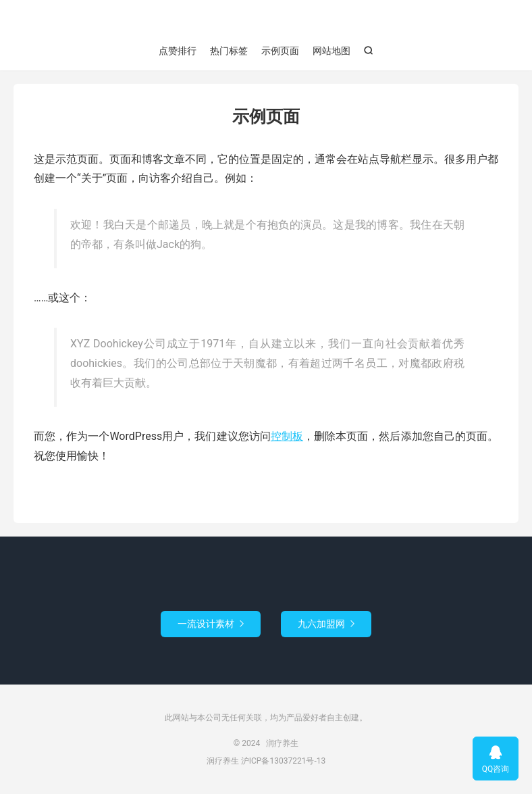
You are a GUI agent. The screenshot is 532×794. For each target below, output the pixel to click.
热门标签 (229, 51)
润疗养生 (266, 21)
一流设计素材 (211, 624)
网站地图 (331, 51)
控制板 (287, 436)
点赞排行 (178, 51)
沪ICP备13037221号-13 (283, 761)
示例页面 (280, 51)
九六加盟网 (326, 624)
